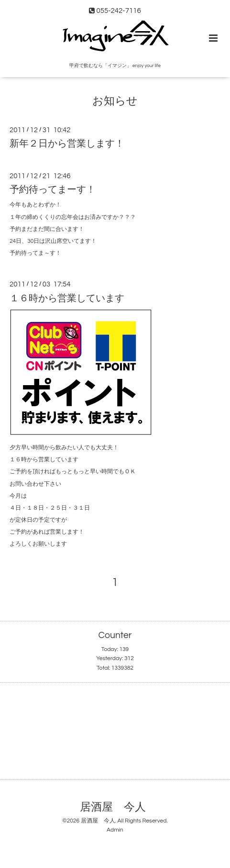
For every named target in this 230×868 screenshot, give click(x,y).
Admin (115, 830)
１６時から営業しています (67, 298)
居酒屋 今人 (113, 807)
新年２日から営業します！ (67, 144)
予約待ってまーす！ (53, 190)
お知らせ (115, 101)
